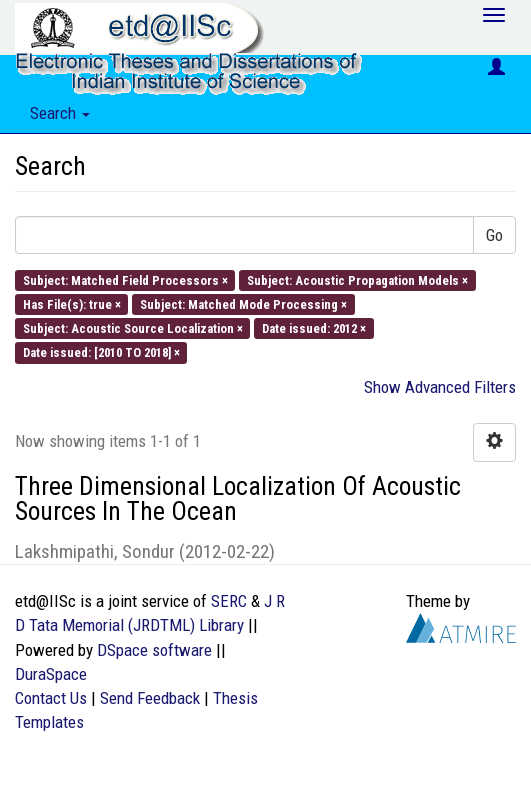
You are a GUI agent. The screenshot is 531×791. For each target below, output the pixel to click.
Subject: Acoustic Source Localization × (133, 328)
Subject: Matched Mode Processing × (243, 303)
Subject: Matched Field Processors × (125, 279)
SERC (229, 601)
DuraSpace (51, 674)
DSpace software (154, 650)
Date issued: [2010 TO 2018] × (101, 352)
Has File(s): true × (72, 303)
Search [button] (60, 113)
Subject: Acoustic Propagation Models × (357, 279)
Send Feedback (150, 698)
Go (494, 235)
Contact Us (51, 698)
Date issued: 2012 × (314, 328)
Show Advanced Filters (440, 387)
